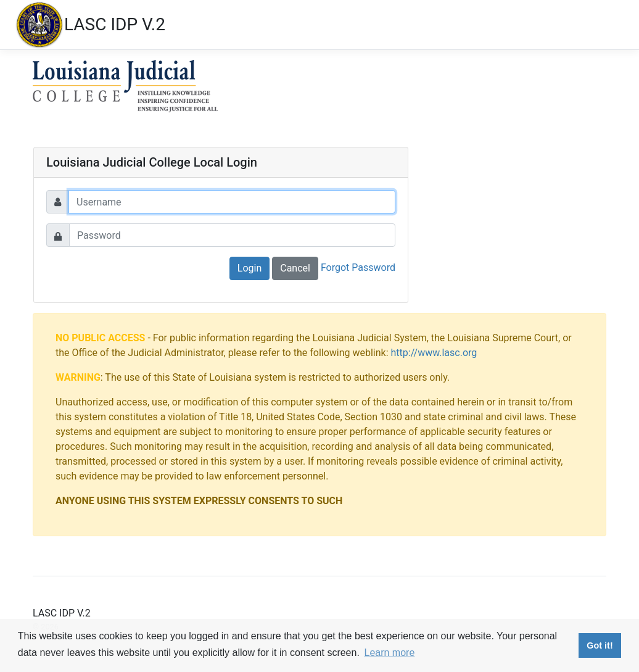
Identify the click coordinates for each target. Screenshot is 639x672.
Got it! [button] (600, 645)
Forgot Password (358, 268)
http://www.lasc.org (434, 353)
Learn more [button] (389, 653)
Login (249, 268)
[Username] (232, 202)
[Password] (232, 235)
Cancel (295, 268)
